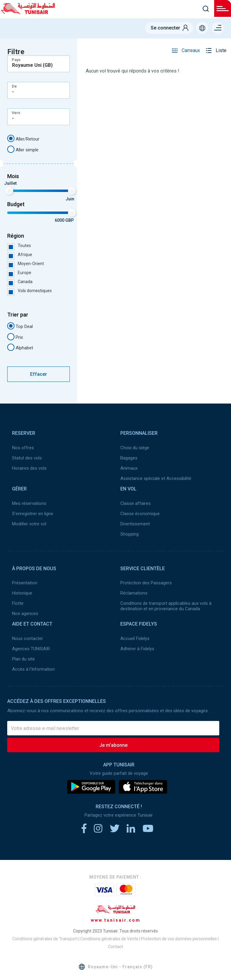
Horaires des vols (29, 468)
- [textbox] (13, 92)
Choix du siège (135, 448)
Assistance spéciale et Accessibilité (156, 478)
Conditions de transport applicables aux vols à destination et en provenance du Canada (166, 606)
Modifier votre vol (29, 524)
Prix (15, 337)
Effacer (38, 374)
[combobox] (38, 64)
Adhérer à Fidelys (137, 649)
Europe (19, 273)
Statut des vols (27, 458)
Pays (16, 60)
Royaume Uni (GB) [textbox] (32, 65)
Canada (20, 282)
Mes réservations (29, 503)
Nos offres (23, 448)
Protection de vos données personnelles (179, 939)
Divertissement (135, 524)
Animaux (129, 468)
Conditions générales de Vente (109, 939)
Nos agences (25, 614)
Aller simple (23, 149)
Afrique (20, 255)
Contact (115, 947)
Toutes (19, 246)
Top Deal (20, 326)
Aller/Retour (23, 138)
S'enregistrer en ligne (33, 514)
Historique (22, 593)
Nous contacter (28, 638)
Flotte (18, 603)
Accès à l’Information (33, 669)
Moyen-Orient (26, 264)
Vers (16, 113)
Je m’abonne (113, 745)
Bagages (129, 458)
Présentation (25, 583)
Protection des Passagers (146, 583)
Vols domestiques (29, 291)
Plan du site (23, 659)
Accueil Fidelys (135, 638)
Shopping (129, 534)
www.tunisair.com (116, 920)
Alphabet (20, 347)
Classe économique (140, 514)
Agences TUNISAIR (31, 649)
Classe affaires (136, 503)
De (14, 86)
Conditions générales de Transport (45, 939)
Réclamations (134, 593)
